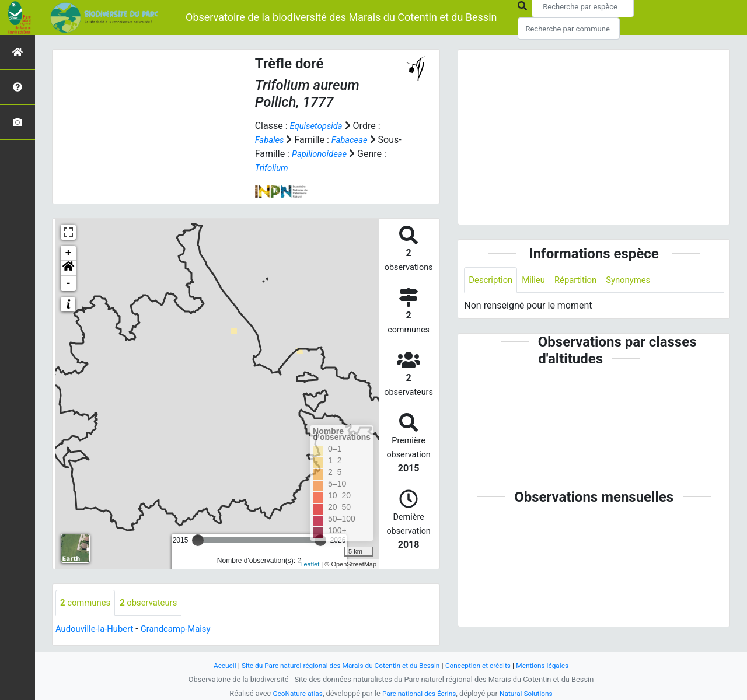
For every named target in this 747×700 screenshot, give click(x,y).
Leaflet (310, 564)
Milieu (538, 280)
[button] (68, 268)
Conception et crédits (485, 665)
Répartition (582, 280)
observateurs (155, 603)
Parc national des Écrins (419, 693)
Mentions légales (554, 665)
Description (492, 280)
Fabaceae (353, 140)
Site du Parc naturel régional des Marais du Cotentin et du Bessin (337, 665)
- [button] (69, 283)
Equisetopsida (318, 126)
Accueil (212, 665)
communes (87, 603)
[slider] (198, 540)
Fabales (271, 140)
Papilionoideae (345, 154)
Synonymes (638, 280)
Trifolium (304, 168)
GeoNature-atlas (293, 693)
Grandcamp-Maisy (185, 629)
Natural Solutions (531, 693)
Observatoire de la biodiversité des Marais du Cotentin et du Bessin (341, 17)
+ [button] (69, 253)
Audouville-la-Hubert (97, 629)
